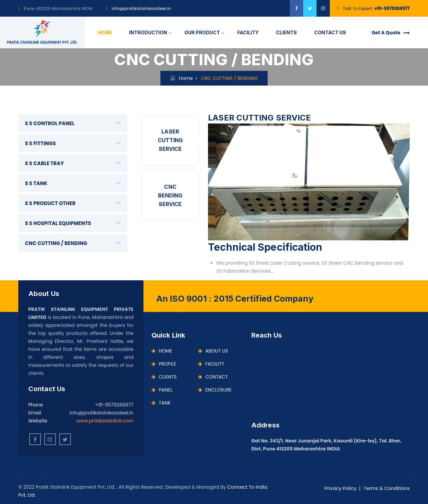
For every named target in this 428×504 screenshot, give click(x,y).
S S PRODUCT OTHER (50, 203)
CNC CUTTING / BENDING (56, 243)
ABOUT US (213, 351)
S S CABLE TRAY (44, 163)
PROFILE (164, 364)
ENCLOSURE (215, 390)
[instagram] (323, 8)
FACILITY (248, 32)
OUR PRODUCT (202, 32)
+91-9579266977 (392, 8)
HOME (105, 32)
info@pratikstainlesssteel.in (141, 8)
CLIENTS (286, 32)
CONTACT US (330, 32)
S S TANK (36, 183)
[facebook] (297, 8)
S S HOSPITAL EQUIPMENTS (58, 223)
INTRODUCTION (148, 32)
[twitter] (310, 8)
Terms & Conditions (387, 488)
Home (182, 78)
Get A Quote (391, 33)
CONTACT (213, 377)
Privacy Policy (340, 488)
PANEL (162, 390)
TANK (161, 403)
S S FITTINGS (40, 143)
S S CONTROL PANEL (50, 123)
